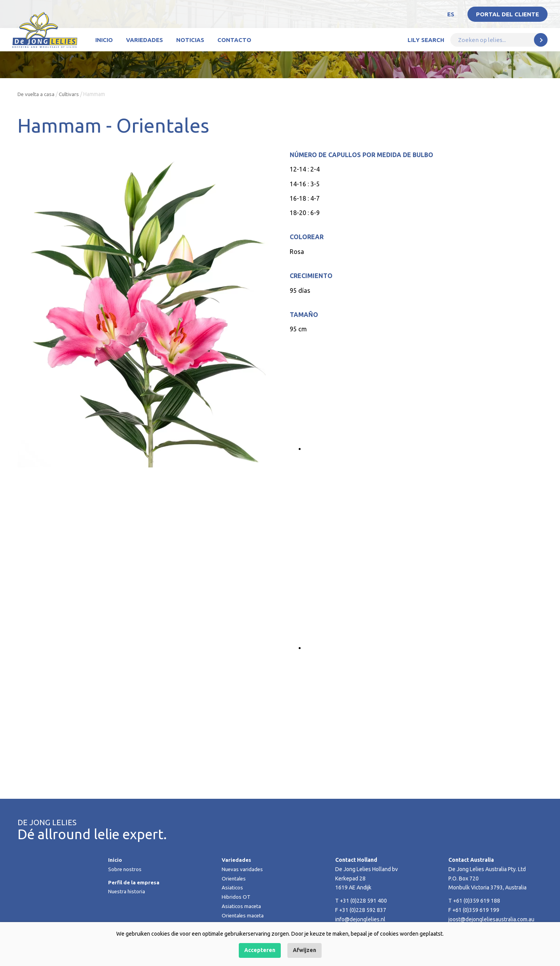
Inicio (104, 40)
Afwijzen (304, 950)
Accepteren (260, 950)
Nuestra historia (127, 891)
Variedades (144, 40)
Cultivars (72, 94)
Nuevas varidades (243, 869)
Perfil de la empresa (135, 882)
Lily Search (426, 40)
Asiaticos (233, 887)
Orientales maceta (244, 915)
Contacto (234, 40)
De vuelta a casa (37, 94)
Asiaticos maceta (242, 906)
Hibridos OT (236, 897)
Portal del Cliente (507, 14)
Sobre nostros (125, 869)
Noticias (190, 40)
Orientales (234, 878)
